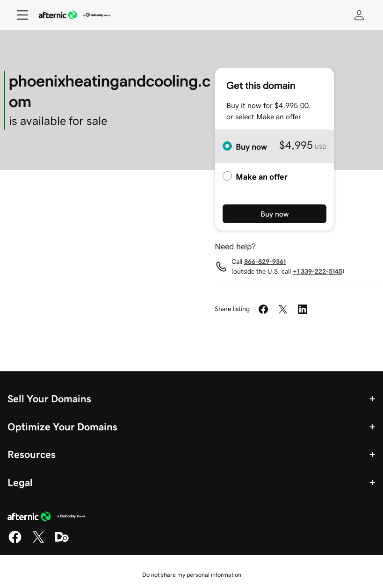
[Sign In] (359, 15)
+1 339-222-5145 (318, 271)
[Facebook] (15, 542)
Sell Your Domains (49, 399)
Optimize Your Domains (62, 427)
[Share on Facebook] (263, 309)
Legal (20, 482)
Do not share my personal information (192, 575)
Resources (32, 454)
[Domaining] (62, 542)
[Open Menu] (19, 15)
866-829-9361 (265, 261)
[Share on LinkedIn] (303, 309)
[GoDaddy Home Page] (46, 518)
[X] (38, 542)
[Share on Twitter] (283, 309)
